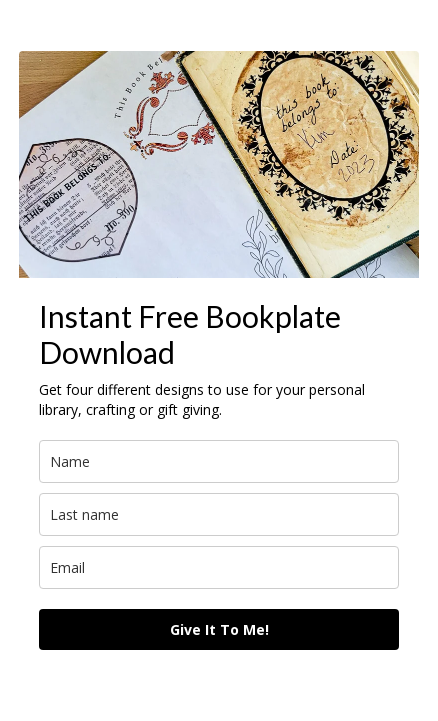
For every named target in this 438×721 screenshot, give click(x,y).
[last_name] (219, 514)
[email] (219, 567)
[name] (219, 461)
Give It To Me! (219, 629)
